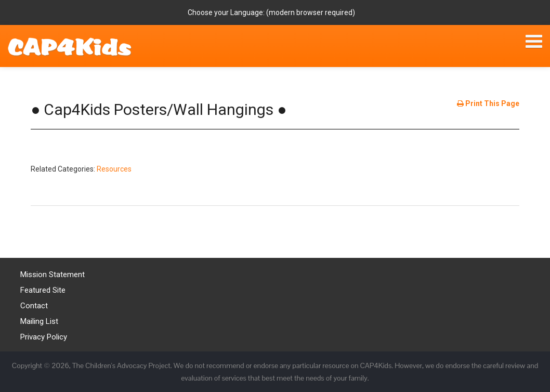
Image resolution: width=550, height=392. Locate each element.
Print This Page (488, 103)
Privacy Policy (44, 337)
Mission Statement (53, 275)
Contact (34, 306)
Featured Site (43, 290)
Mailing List (39, 321)
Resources (114, 169)
